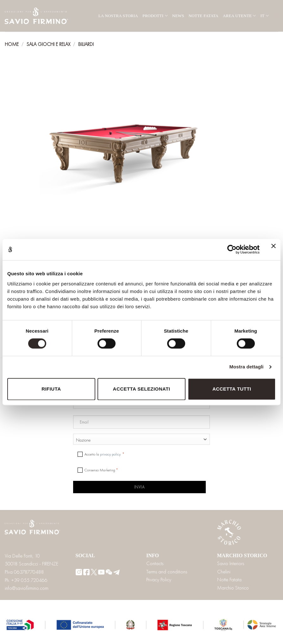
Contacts (155, 563)
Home (12, 44)
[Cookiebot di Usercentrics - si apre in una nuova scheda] (232, 250)
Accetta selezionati (142, 389)
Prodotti (155, 16)
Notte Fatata (204, 16)
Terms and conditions (167, 572)
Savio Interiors (231, 563)
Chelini (224, 572)
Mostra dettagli (246, 367)
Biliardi (86, 44)
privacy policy (110, 454)
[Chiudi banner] (274, 250)
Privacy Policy (159, 580)
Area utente (239, 16)
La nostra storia (118, 16)
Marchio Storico (233, 588)
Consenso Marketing (100, 470)
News (178, 16)
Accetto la (103, 454)
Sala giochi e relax (49, 44)
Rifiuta (51, 389)
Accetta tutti (232, 389)
